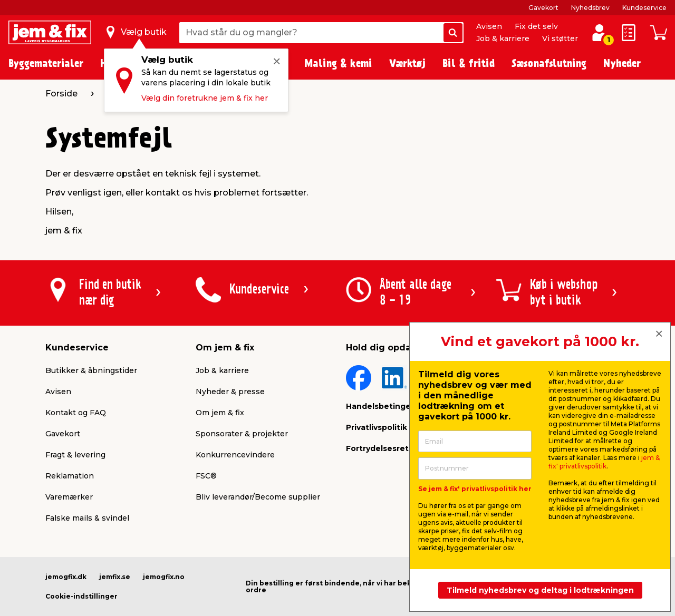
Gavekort (543, 8)
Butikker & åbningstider (91, 370)
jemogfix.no (164, 577)
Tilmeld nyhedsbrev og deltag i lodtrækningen (540, 590)
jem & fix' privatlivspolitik (604, 462)
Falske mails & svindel (87, 518)
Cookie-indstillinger (81, 596)
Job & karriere (503, 38)
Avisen (489, 26)
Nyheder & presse (230, 392)
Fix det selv (536, 26)
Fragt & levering (75, 455)
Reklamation (70, 476)
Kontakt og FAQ (76, 413)
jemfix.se (115, 577)
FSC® (206, 476)
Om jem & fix (220, 413)
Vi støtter (560, 38)
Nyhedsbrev (590, 8)
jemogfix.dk (66, 577)
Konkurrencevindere (235, 455)
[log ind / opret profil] (599, 33)
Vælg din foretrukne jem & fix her (205, 98)
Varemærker (69, 497)
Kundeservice (644, 8)
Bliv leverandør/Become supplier (258, 497)
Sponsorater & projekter (242, 434)
